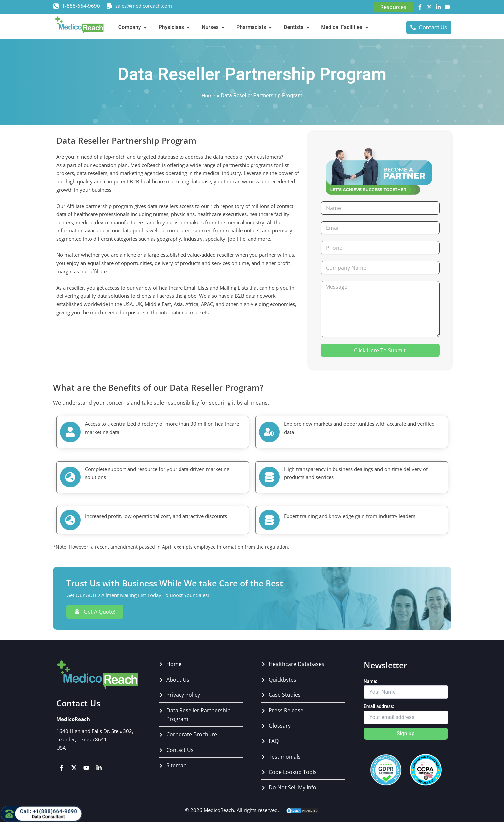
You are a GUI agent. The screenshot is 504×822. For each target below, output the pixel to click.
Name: (370, 681)
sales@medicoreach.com (144, 6)
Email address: (379, 706)
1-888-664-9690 (81, 6)
